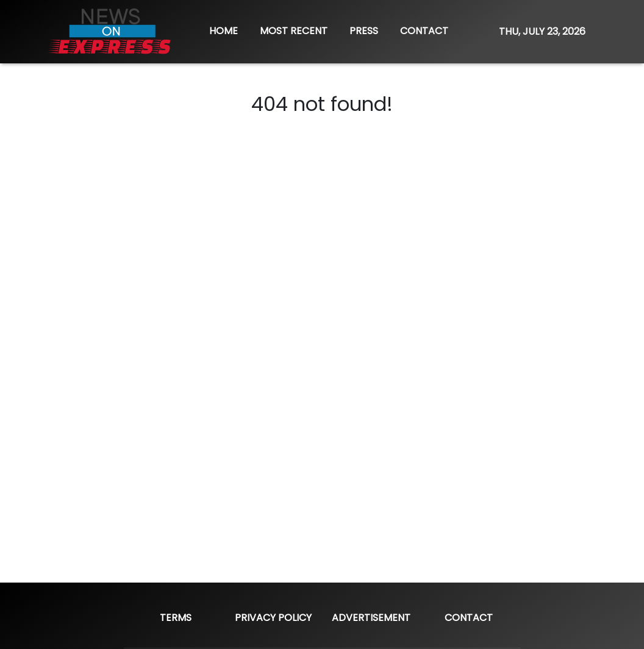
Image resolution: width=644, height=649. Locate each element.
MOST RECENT (294, 31)
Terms (176, 618)
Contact (469, 618)
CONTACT (424, 31)
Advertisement (371, 618)
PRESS (364, 31)
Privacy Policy (273, 618)
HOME (224, 31)
